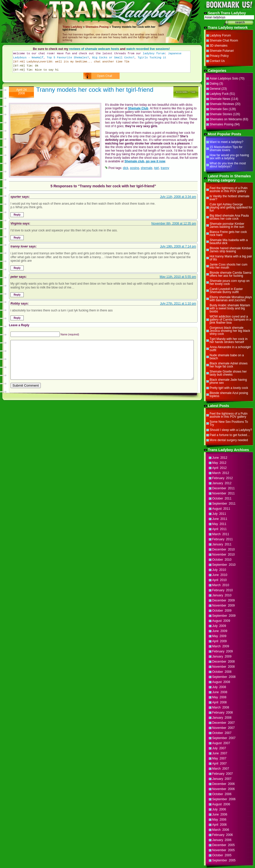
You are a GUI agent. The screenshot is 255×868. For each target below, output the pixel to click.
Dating (214, 84)
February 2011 (222, 539)
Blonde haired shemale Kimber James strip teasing (231, 250)
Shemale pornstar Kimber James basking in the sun (227, 225)
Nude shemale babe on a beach (227, 357)
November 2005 (223, 850)
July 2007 (219, 748)
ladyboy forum (154, 54)
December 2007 (223, 723)
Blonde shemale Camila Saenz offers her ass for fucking (231, 274)
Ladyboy (76, 27)
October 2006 (222, 794)
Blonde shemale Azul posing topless (229, 394)
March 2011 (221, 534)
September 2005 (224, 860)
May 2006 (219, 820)
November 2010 (223, 555)
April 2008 (219, 702)
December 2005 (223, 845)
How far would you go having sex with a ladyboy (229, 157)
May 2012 (219, 463)
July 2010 (219, 570)
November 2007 (223, 728)
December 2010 (223, 549)
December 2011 (223, 488)
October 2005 (222, 855)
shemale (146, 168)
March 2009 (221, 646)
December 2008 (223, 662)
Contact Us (217, 61)
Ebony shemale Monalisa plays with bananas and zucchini (231, 299)
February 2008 (222, 713)
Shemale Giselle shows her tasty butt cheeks (228, 373)
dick (126, 168)
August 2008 (221, 682)
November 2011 (223, 493)
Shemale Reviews (222, 104)
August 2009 (221, 621)
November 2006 (223, 789)
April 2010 (219, 580)
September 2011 (224, 504)
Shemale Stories (221, 114)
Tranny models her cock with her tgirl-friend (95, 90)
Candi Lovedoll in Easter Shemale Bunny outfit (226, 291)
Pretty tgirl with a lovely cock (229, 388)
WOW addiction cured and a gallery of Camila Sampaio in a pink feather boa (230, 320)
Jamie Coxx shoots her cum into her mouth (228, 266)
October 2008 (222, 672)
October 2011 (222, 498)
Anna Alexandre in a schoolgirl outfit (230, 349)
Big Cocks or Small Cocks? (113, 58)
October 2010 (222, 560)
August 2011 (221, 509)
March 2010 (221, 585)
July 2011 (219, 514)
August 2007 (221, 743)
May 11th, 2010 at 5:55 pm (178, 277)
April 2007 (219, 764)
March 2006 (221, 830)
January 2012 (222, 483)
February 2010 (222, 590)
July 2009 (219, 626)
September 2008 (224, 677)
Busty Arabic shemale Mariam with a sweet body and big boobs (230, 308)
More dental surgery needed (229, 440)
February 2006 (222, 835)
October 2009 (222, 611)
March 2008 (221, 707)
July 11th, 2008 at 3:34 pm (178, 197)
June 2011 (220, 519)
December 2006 (223, 784)
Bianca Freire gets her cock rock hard (228, 233)
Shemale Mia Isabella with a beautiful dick (229, 242)
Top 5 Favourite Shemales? (68, 58)
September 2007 (224, 738)
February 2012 (222, 478)
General (215, 89)
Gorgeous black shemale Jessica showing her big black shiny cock (230, 331)
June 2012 (220, 458)
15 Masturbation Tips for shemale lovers (226, 149)
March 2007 (221, 769)
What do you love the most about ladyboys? (228, 165)
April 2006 (219, 825)
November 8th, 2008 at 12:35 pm (174, 223)
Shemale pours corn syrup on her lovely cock (230, 282)
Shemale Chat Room (224, 41)
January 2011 (222, 544)
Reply (17, 215)
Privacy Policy (219, 56)
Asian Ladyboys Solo (224, 78)
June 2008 (220, 692)
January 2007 (222, 779)
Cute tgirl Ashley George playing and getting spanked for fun (231, 207)
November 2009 (223, 606)
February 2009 (222, 651)
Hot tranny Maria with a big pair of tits (231, 258)
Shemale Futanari (222, 51)
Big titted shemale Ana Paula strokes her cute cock (229, 217)
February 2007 (222, 774)
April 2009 (219, 641)
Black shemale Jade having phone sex (228, 381)
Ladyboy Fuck (219, 94)
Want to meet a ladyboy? (226, 142)
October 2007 (222, 733)
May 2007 (219, 758)
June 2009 (220, 631)
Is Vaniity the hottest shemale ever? (229, 198)
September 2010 (224, 565)
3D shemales (219, 46)
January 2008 (222, 718)
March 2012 (221, 473)
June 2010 (220, 575)
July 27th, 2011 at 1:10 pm (178, 304)
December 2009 (223, 600)
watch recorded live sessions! (148, 49)
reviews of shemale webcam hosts (94, 49)
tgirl (156, 168)
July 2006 (219, 809)
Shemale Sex (219, 109)
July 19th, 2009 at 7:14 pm (178, 246)
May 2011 (219, 524)
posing (135, 168)
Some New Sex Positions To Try (229, 423)
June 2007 (220, 753)
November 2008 (223, 667)
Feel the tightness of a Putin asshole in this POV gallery (229, 190)
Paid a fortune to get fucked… (230, 435)
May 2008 (219, 697)
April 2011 (219, 529)
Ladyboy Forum (220, 35)
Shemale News (220, 99)
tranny (165, 168)
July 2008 (219, 687)
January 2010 (222, 595)
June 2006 (220, 814)
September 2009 (224, 616)
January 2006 (222, 840)
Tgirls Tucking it (152, 58)
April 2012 (219, 468)
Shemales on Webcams (226, 119)
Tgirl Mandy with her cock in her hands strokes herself (229, 340)
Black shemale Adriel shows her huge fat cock (229, 365)
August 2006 (221, 804)
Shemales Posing (97, 27)
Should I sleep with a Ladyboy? (231, 430)
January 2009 (222, 656)
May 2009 (219, 636)
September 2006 (224, 799)
